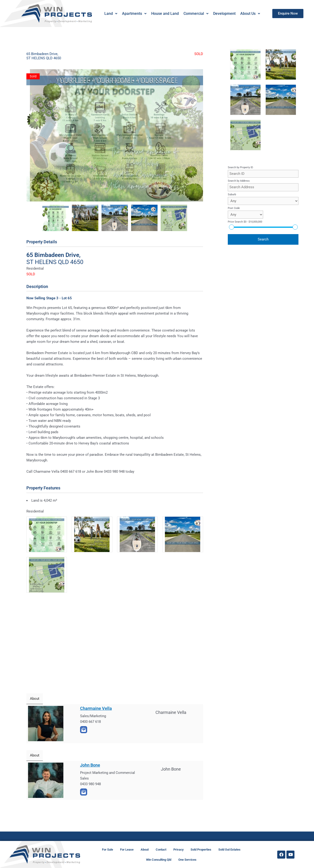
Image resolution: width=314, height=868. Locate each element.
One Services (187, 860)
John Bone (90, 765)
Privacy (178, 850)
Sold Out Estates (229, 850)
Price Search (245, 222)
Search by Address (239, 181)
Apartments (134, 14)
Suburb (232, 194)
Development (224, 14)
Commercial (196, 14)
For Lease (127, 850)
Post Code (234, 208)
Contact (161, 850)
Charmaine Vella (96, 708)
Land (111, 14)
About (145, 850)
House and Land (165, 14)
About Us (250, 14)
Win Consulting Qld (159, 860)
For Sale (108, 850)
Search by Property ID (240, 167)
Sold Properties (201, 850)
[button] (111, 14)
